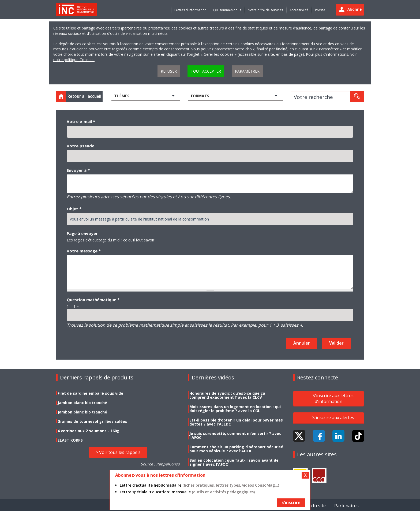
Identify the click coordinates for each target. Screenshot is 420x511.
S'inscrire (291, 502)
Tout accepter (206, 71)
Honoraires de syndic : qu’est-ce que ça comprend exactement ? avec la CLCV (227, 395)
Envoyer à (78, 170)
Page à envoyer (82, 233)
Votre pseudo (81, 146)
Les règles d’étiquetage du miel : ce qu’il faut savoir (110, 240)
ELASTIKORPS (70, 440)
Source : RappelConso (160, 464)
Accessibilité (299, 10)
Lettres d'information (190, 10)
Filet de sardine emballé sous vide (90, 393)
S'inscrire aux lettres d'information (333, 398)
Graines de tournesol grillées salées (92, 421)
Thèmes (122, 96)
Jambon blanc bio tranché (82, 403)
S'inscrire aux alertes (333, 417)
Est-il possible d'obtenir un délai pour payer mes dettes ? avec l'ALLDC (236, 422)
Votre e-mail (81, 121)
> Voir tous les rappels (118, 452)
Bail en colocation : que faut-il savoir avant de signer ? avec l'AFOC (234, 462)
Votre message (84, 251)
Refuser (169, 71)
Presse (320, 10)
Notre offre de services (265, 10)
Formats (200, 96)
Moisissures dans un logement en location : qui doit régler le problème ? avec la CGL (235, 409)
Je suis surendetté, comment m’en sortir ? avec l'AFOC (235, 435)
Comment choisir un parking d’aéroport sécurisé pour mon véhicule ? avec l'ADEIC (236, 449)
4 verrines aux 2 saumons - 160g (89, 431)
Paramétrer (247, 71)
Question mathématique (93, 300)
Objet (74, 209)
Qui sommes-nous (227, 10)
